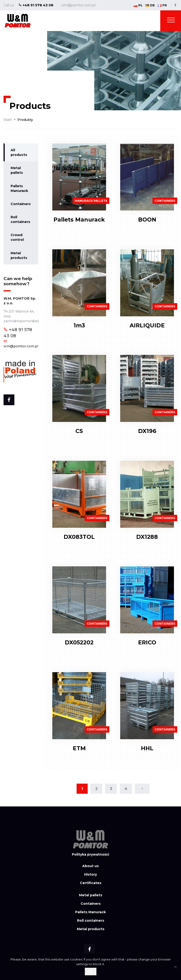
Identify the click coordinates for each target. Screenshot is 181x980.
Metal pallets (17, 170)
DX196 (147, 431)
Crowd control (17, 237)
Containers (21, 204)
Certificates (91, 883)
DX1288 (147, 537)
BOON (147, 220)
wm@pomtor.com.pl (78, 5)
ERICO (147, 642)
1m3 (79, 325)
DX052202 (79, 642)
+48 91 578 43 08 (36, 5)
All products (19, 152)
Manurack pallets (91, 201)
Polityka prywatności (90, 854)
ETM (79, 748)
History (90, 874)
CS (79, 431)
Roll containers (20, 219)
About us (90, 866)
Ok (91, 971)
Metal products (19, 255)
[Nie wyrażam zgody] (175, 967)
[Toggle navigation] (171, 21)
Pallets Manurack (19, 188)
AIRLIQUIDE (147, 325)
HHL (147, 748)
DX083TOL (79, 537)
